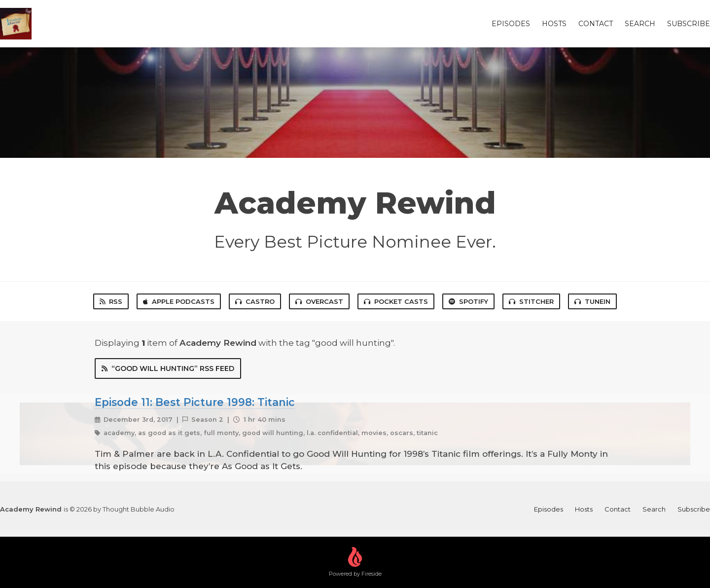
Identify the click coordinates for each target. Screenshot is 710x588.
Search (640, 24)
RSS (111, 301)
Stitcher (531, 301)
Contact (596, 24)
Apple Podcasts (179, 301)
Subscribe (689, 24)
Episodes (511, 24)
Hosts (554, 24)
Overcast (319, 301)
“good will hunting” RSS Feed (168, 368)
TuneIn (592, 301)
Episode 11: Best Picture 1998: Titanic (195, 402)
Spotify (468, 301)
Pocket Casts (396, 301)
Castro (255, 301)
